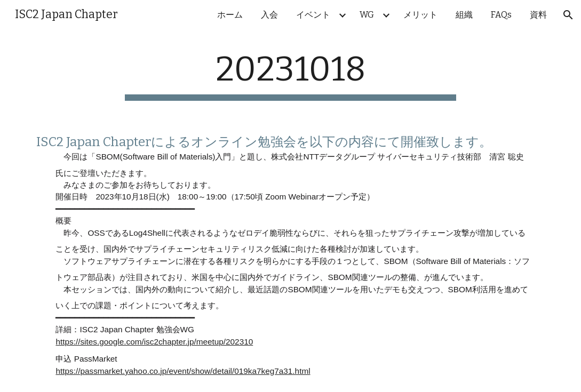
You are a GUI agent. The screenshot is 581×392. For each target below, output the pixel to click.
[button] (568, 15)
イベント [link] (313, 15)
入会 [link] (269, 15)
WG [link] (367, 15)
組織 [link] (464, 15)
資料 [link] (538, 15)
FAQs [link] (501, 15)
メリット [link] (420, 15)
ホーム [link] (230, 15)
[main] (290, 75)
